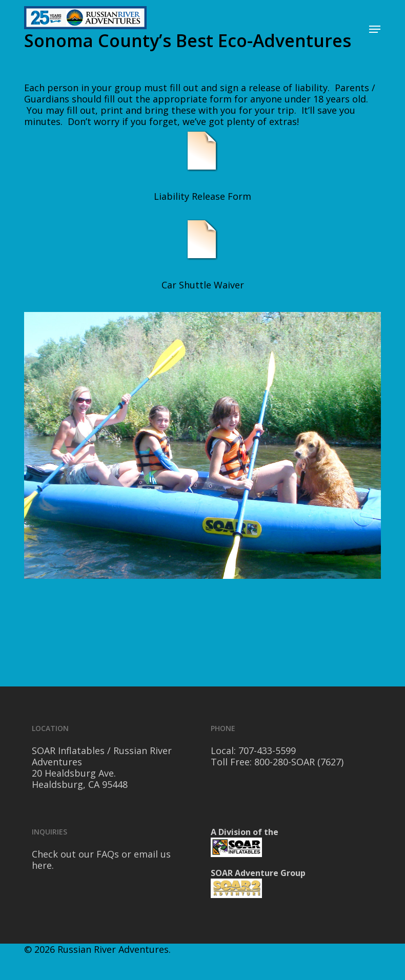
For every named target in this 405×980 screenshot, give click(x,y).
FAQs (108, 854)
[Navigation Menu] (375, 29)
